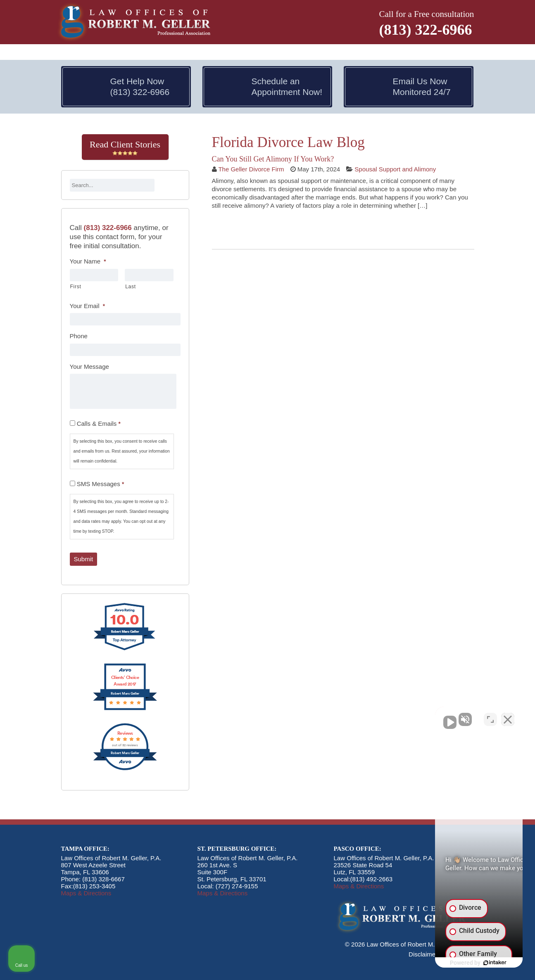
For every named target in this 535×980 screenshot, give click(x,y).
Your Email (88, 306)
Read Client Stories (125, 147)
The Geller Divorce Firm (251, 169)
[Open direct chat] (490, 716)
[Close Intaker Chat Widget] (508, 716)
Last (131, 287)
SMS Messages (101, 484)
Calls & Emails (99, 424)
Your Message (89, 367)
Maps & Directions (86, 893)
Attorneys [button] (108, 52)
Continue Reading (248, 228)
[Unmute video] (389, 716)
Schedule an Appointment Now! (287, 87)
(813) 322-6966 (426, 30)
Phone (79, 336)
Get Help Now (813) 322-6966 (140, 87)
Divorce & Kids (304, 52)
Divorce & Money (240, 52)
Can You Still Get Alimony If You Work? (273, 159)
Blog (424, 52)
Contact (452, 52)
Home (72, 52)
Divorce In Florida (169, 52)
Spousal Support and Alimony (395, 169)
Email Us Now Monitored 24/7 (422, 87)
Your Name (88, 261)
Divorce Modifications (374, 52)
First (76, 287)
